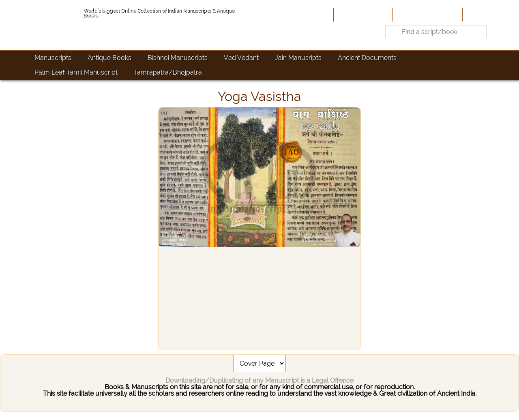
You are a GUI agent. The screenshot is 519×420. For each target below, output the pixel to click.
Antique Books (109, 58)
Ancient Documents (367, 58)
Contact (477, 15)
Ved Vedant (241, 58)
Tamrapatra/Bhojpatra (168, 72)
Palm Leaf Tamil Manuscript (76, 72)
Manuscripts (53, 58)
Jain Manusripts (298, 58)
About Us (375, 15)
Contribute (411, 15)
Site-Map (445, 15)
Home (345, 15)
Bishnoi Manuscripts (178, 58)
